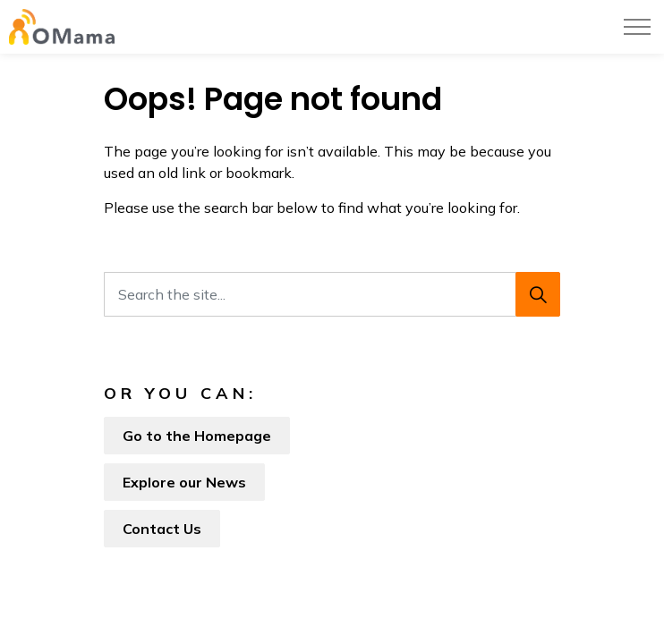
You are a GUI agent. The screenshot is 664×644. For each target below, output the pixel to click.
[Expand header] (637, 27)
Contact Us (162, 529)
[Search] (538, 294)
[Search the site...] (332, 294)
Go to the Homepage (197, 436)
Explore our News (184, 482)
